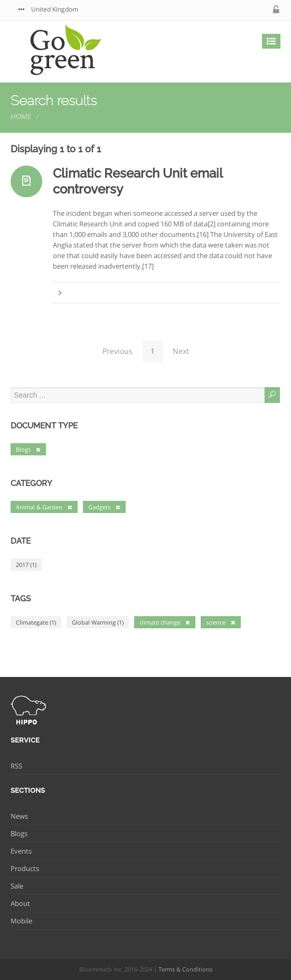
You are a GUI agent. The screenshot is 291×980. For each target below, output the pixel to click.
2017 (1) (26, 565)
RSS (16, 766)
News (19, 816)
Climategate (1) (36, 622)
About (20, 903)
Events (21, 851)
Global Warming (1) (98, 622)
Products (25, 868)
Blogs (28, 449)
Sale (17, 886)
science (221, 622)
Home (21, 116)
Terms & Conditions (185, 969)
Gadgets (104, 507)
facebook (243, 10)
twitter (222, 10)
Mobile (21, 921)
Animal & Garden (44, 507)
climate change (165, 622)
